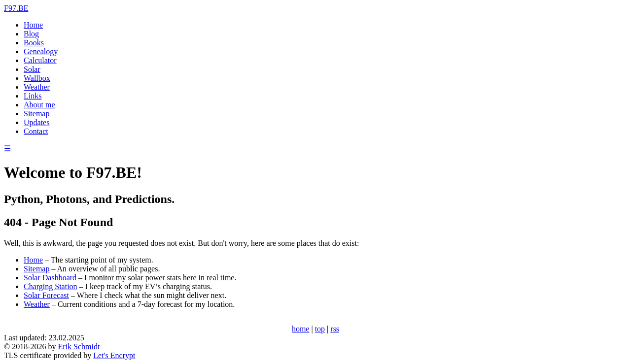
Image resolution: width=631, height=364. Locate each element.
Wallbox (37, 78)
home (301, 329)
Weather (37, 87)
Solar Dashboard (50, 278)
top (320, 329)
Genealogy (41, 51)
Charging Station (51, 286)
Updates (36, 122)
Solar (32, 69)
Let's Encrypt (114, 355)
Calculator (40, 60)
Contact (36, 131)
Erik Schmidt (79, 347)
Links (33, 96)
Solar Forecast (46, 295)
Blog (31, 34)
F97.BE (16, 8)
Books (34, 43)
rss (335, 329)
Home (33, 25)
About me (39, 105)
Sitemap (36, 114)
